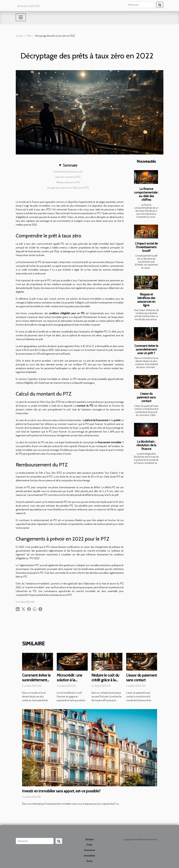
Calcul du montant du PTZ (68, 177)
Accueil (19, 36)
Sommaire (70, 165)
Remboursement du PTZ (68, 182)
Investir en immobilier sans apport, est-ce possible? (61, 791)
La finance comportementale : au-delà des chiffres (146, 194)
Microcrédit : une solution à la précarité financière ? (72, 682)
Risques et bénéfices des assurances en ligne (146, 300)
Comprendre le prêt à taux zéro (68, 172)
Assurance (89, 850)
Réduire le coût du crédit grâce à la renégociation (105, 680)
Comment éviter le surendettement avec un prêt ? (146, 349)
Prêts (29, 36)
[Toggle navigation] (21, 17)
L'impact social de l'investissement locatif (146, 247)
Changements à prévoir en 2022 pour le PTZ (68, 188)
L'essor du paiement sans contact (146, 397)
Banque (89, 839)
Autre (89, 861)
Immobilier (90, 856)
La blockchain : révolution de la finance (146, 445)
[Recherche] (140, 5)
